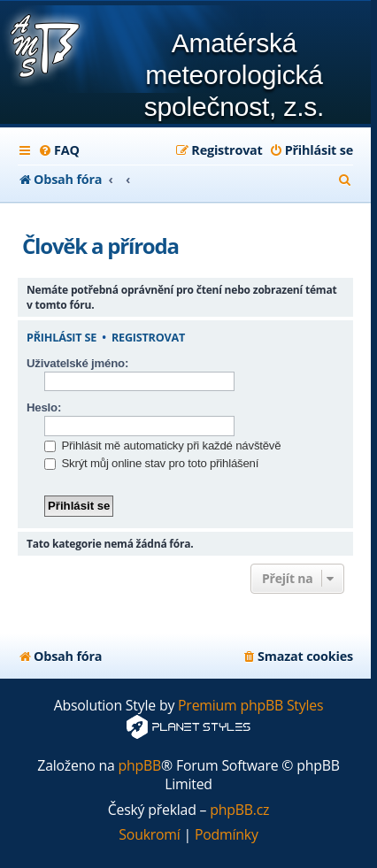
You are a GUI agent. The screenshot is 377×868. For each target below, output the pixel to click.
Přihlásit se (62, 338)
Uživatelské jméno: (77, 363)
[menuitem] (59, 150)
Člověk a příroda (100, 246)
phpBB (140, 766)
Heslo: (44, 407)
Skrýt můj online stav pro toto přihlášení (151, 463)
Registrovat (148, 338)
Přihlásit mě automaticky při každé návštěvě (162, 446)
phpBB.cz (239, 810)
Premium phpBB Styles (250, 706)
